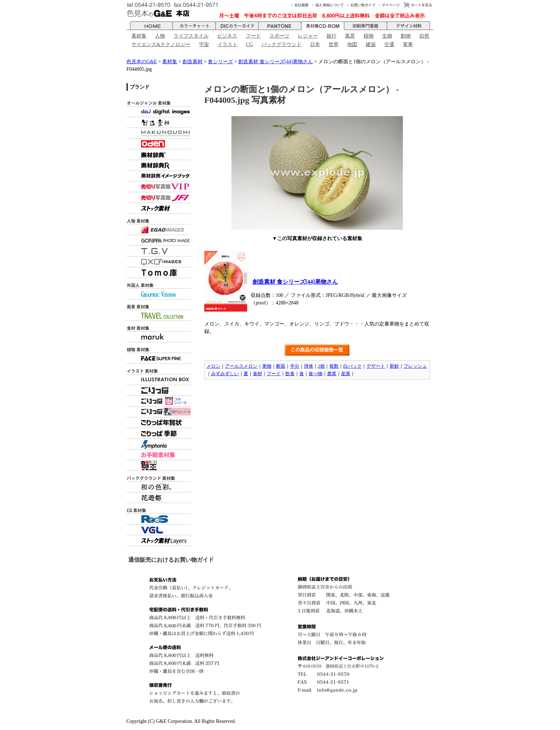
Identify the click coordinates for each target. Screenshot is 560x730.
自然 (424, 36)
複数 (334, 366)
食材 (257, 374)
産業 (346, 374)
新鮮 (394, 366)
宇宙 (204, 44)
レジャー (308, 36)
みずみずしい (225, 374)
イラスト (227, 44)
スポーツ (279, 36)
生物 (387, 36)
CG (249, 44)
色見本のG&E (142, 62)
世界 (334, 44)
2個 (321, 366)
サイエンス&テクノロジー (161, 44)
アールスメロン (241, 366)
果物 (267, 366)
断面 (281, 366)
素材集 (139, 36)
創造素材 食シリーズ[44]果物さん (276, 62)
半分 (295, 366)
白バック (352, 366)
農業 (332, 374)
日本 (315, 44)
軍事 (408, 44)
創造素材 (192, 62)
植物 (369, 36)
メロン (213, 366)
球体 (309, 366)
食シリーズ (220, 62)
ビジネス (227, 36)
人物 (160, 36)
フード (253, 36)
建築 (371, 44)
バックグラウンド (281, 44)
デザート (376, 366)
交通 (389, 44)
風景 (350, 36)
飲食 (290, 374)
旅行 (331, 36)
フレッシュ (415, 366)
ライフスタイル (191, 36)
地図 (352, 44)
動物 (406, 36)
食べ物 (316, 374)
